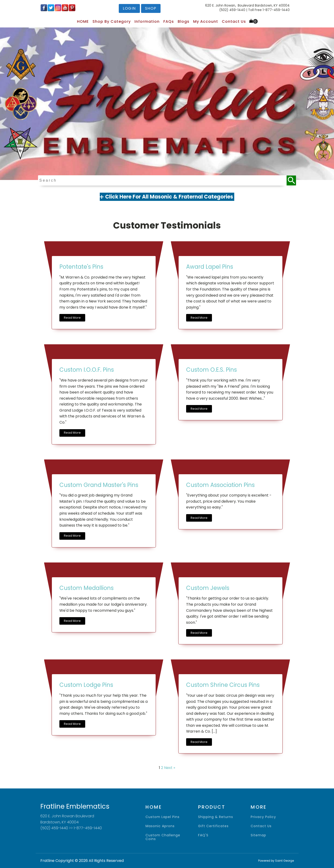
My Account (206, 21)
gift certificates (213, 826)
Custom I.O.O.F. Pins (87, 370)
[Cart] (253, 21)
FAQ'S (203, 835)
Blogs (184, 21)
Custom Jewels (208, 588)
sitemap (258, 835)
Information (147, 21)
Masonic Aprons (160, 826)
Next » (170, 768)
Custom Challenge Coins (163, 837)
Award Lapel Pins (210, 267)
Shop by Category (112, 21)
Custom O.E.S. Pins (211, 370)
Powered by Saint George (276, 861)
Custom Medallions (86, 588)
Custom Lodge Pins (86, 685)
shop (151, 8)
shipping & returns (216, 817)
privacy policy (263, 817)
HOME (83, 21)
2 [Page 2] (162, 768)
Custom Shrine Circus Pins (223, 685)
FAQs (169, 21)
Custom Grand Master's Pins (99, 485)
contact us (261, 826)
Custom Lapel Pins (163, 817)
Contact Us (234, 21)
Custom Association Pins (220, 485)
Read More (72, 318)
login (129, 8)
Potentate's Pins (81, 267)
